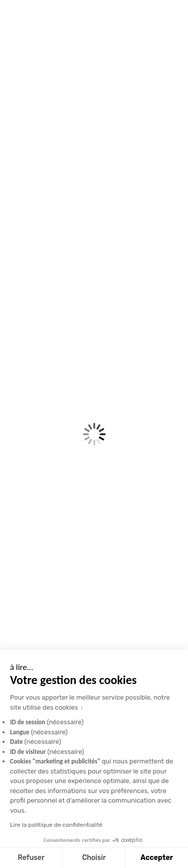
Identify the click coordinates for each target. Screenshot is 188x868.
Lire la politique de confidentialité (56, 825)
